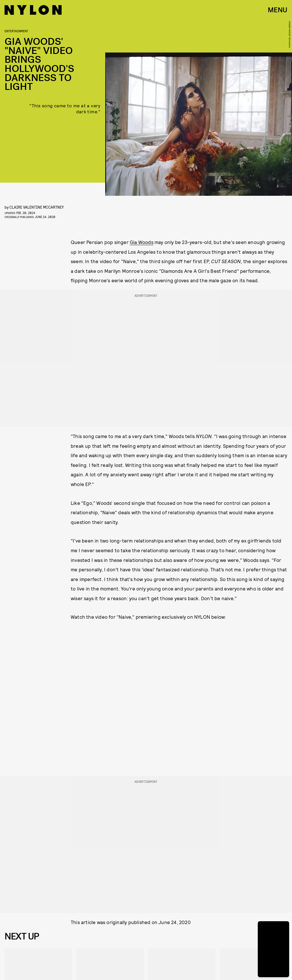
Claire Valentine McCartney (37, 207)
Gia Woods (142, 242)
